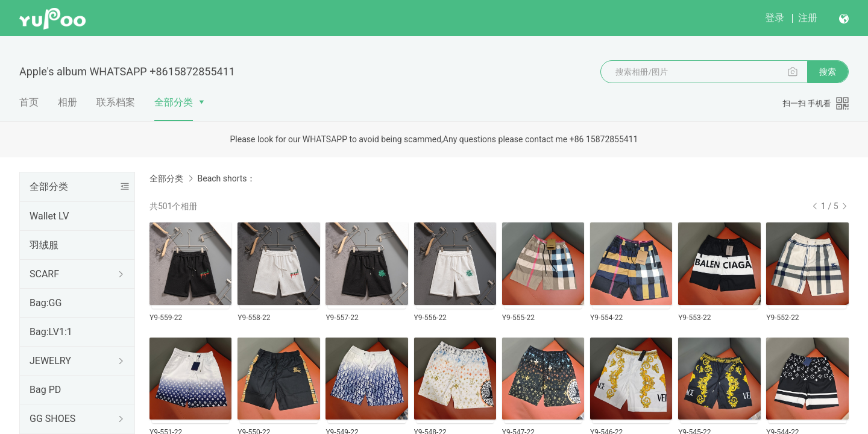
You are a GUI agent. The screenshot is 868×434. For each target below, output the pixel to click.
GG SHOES (52, 419)
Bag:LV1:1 (51, 332)
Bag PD (45, 390)
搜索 (828, 72)
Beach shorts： (226, 178)
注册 (808, 18)
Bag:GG (46, 303)
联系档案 (116, 102)
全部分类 (174, 102)
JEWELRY (50, 361)
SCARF (44, 274)
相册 (68, 102)
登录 (775, 18)
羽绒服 (44, 245)
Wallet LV (49, 216)
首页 (29, 102)
